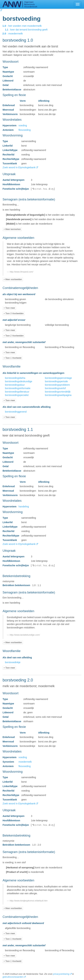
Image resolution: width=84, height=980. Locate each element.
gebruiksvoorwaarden (13, 977)
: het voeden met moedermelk (24, 26)
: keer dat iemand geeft (29, 30)
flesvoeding (25, 130)
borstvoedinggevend (16, 412)
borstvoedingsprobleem (57, 385)
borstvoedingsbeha (15, 378)
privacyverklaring (61, 974)
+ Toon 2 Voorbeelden (14, 336)
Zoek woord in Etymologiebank (19, 167)
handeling (24, 507)
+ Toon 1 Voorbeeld (13, 358)
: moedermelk (15, 33)
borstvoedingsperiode (56, 381)
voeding (23, 125)
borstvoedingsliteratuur (17, 392)
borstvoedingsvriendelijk (58, 392)
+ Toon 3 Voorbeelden (14, 313)
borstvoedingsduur (15, 385)
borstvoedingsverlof (55, 388)
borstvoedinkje (13, 662)
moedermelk (25, 762)
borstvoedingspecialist (17, 395)
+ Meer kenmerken (12, 229)
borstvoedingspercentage (58, 378)
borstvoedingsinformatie (18, 388)
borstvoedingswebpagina (58, 395)
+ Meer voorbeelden (13, 279)
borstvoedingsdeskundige (19, 381)
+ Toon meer (9, 308)
